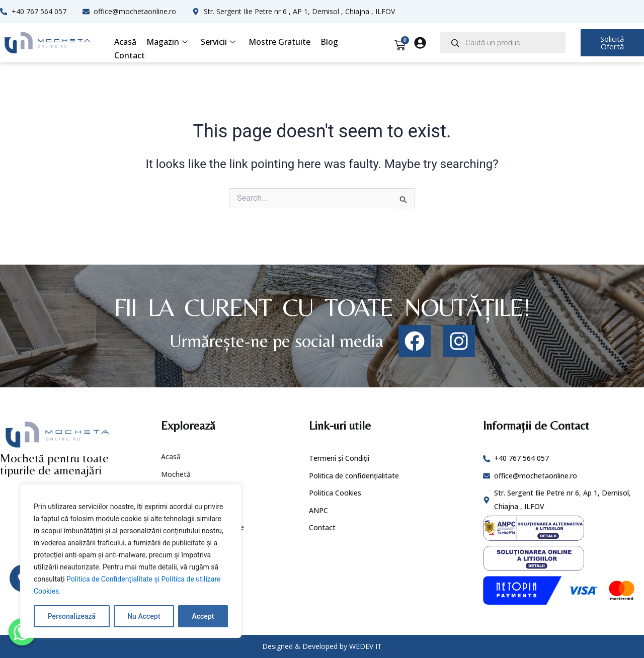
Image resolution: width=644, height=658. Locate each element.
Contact (130, 55)
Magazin (167, 42)
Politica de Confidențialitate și (114, 579)
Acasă (125, 42)
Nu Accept (144, 616)
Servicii (218, 42)
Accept (203, 616)
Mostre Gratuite (279, 42)
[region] (131, 561)
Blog (329, 42)
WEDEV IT (366, 646)
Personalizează (72, 616)
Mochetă (176, 474)
